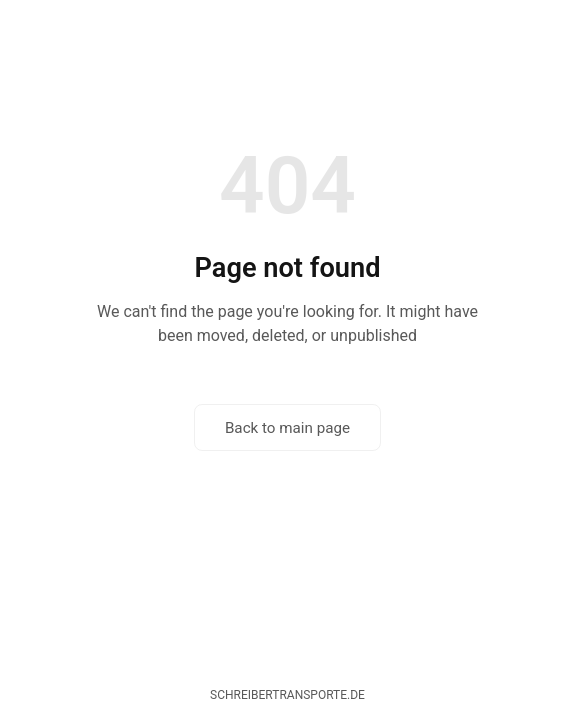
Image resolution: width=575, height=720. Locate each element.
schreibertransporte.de (287, 695)
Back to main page (287, 428)
